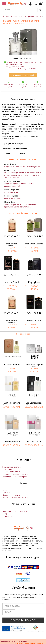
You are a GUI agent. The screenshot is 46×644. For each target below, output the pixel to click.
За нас (5, 490)
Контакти (6, 493)
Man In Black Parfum (34, 283)
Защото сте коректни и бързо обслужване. (23, 167)
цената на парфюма (13, 198)
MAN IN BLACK (12, 282)
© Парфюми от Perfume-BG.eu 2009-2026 (14, 641)
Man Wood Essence (34, 244)
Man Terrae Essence (12, 245)
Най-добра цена (11, 192)
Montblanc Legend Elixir (34, 366)
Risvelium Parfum (12, 364)
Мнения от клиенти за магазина (23, 159)
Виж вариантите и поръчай (23, 75)
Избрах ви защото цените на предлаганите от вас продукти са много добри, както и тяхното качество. (23, 175)
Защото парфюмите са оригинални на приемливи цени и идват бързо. (20, 206)
